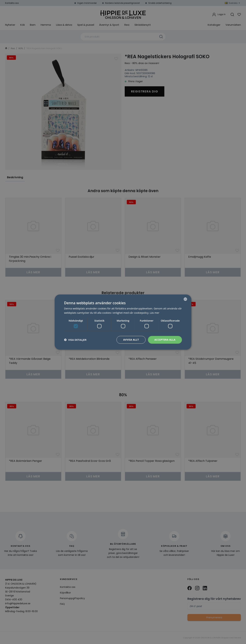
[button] (75, 340)
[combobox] (185, 299)
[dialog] (123, 322)
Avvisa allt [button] (131, 340)
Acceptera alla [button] (165, 340)
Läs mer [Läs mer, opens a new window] (155, 313)
